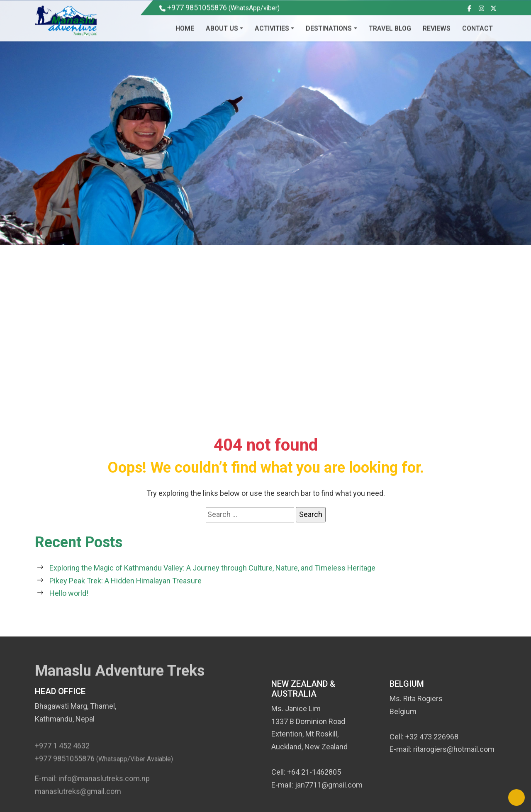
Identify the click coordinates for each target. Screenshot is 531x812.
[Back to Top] (516, 797)
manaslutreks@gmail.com (78, 797)
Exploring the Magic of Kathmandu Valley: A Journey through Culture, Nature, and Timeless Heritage (212, 568)
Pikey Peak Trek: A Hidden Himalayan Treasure (125, 581)
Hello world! (69, 593)
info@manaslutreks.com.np (104, 784)
